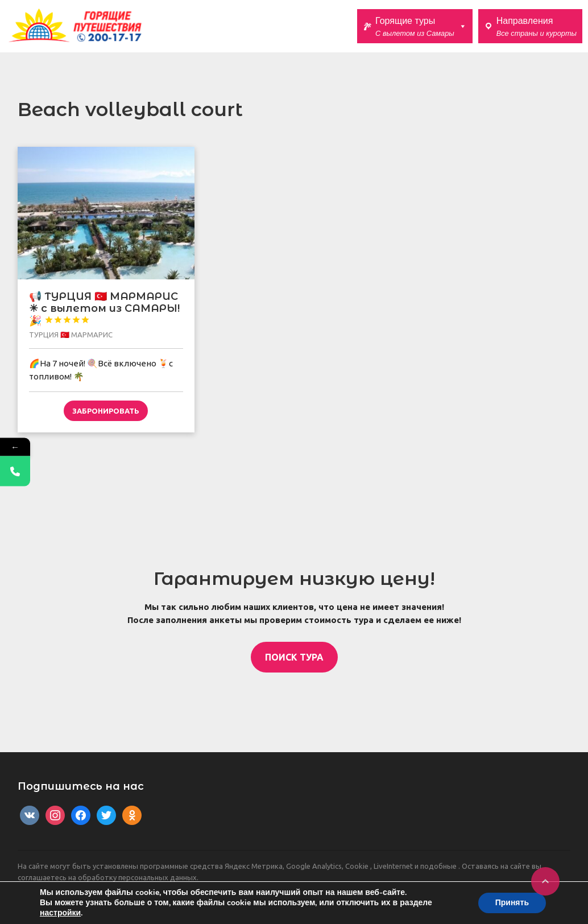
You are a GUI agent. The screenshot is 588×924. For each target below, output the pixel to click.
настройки (60, 913)
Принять (512, 903)
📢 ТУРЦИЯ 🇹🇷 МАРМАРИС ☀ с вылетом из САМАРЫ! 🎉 (104, 309)
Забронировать (106, 411)
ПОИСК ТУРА (294, 657)
